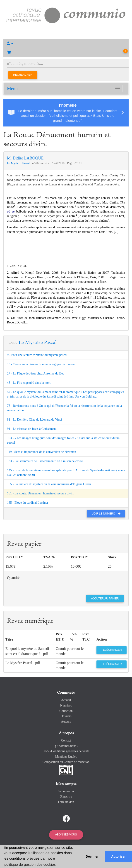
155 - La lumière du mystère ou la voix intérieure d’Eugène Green (49, 484)
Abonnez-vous (66, 835)
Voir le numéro (107, 514)
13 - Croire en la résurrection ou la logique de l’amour (41, 364)
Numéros (66, 705)
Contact (66, 740)
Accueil (66, 700)
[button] (66, 44)
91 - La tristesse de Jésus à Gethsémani (32, 429)
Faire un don (66, 802)
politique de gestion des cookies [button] (30, 864)
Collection (66, 711)
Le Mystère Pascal (19, 163)
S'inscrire (66, 797)
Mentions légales (66, 757)
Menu (12, 89)
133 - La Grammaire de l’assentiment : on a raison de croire (45, 461)
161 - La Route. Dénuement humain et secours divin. (41, 493)
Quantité (13, 578)
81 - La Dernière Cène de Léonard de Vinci (34, 420)
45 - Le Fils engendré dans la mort (29, 383)
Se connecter (66, 791)
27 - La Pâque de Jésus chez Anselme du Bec (36, 373)
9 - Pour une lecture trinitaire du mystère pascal (37, 355)
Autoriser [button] (118, 856)
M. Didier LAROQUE (25, 158)
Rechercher (23, 75)
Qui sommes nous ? (66, 746)
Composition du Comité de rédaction (66, 762)
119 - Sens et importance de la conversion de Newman (42, 452)
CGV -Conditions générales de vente (66, 751)
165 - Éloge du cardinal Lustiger (28, 503)
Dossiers (66, 716)
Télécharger (112, 650)
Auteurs (66, 722)
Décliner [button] (92, 856)
